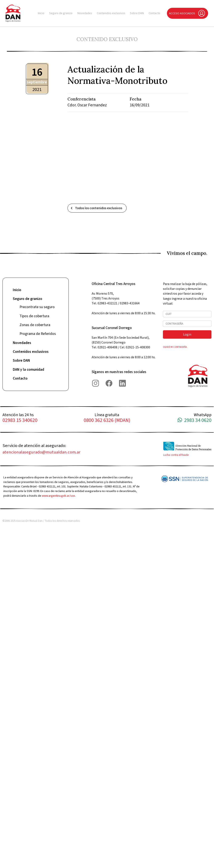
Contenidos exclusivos (111, 13)
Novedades (85, 13)
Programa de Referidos (38, 334)
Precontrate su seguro (37, 307)
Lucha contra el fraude (176, 455)
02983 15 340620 (20, 421)
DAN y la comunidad (28, 370)
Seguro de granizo (61, 13)
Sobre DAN (137, 13)
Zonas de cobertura (35, 325)
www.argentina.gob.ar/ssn (58, 496)
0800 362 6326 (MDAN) (107, 421)
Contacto (154, 13)
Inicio (41, 13)
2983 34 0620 (195, 421)
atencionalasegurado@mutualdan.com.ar (42, 452)
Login (187, 334)
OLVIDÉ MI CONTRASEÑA (175, 347)
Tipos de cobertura (34, 316)
